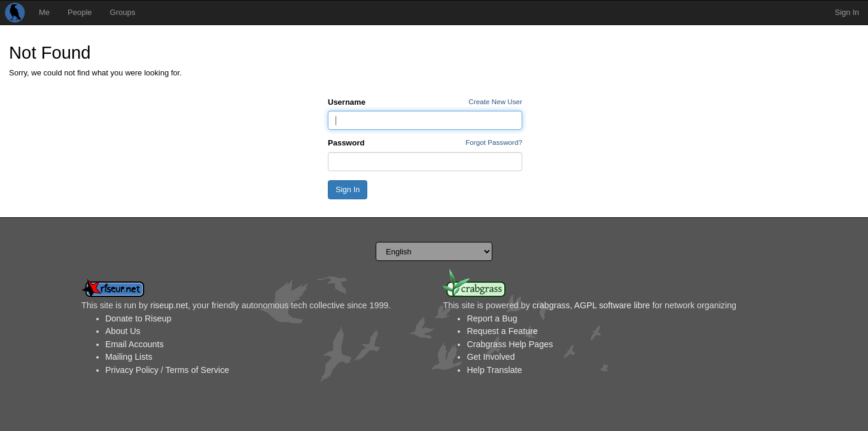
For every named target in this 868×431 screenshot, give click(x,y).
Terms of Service (197, 370)
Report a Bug (492, 318)
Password (346, 143)
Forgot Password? (494, 142)
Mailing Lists (129, 357)
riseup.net (169, 305)
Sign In (847, 12)
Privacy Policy (132, 370)
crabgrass (551, 305)
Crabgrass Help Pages (510, 344)
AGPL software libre (612, 305)
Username (347, 102)
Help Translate (494, 370)
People (80, 12)
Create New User (495, 101)
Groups (123, 12)
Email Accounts (135, 344)
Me (44, 12)
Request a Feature (502, 331)
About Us (123, 331)
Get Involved (491, 357)
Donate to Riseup (138, 318)
